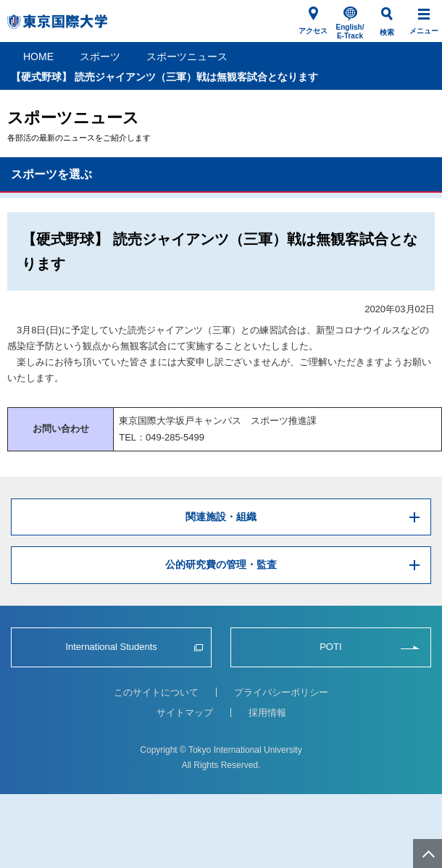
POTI (330, 647)
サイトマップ (185, 713)
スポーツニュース (187, 57)
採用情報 (267, 713)
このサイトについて (156, 692)
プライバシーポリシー (281, 692)
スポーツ (100, 57)
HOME (38, 57)
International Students (111, 647)
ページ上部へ (428, 854)
